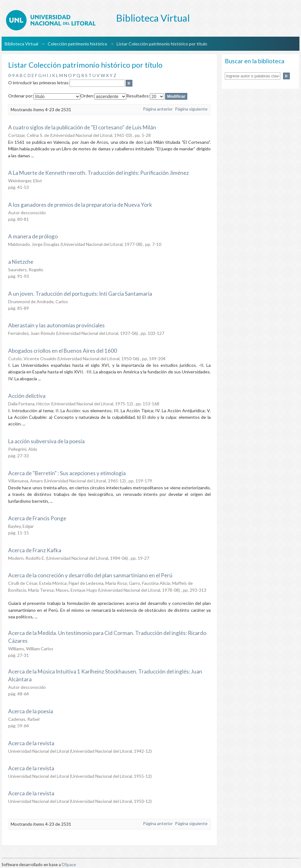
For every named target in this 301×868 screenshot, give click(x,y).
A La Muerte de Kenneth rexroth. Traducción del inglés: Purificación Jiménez (98, 173)
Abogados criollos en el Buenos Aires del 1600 (63, 351)
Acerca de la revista (31, 743)
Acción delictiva (27, 396)
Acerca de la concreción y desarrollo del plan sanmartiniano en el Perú (90, 575)
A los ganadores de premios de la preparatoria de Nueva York (80, 205)
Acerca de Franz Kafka (35, 550)
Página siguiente (191, 109)
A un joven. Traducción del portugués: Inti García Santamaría (80, 294)
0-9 (11, 75)
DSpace (69, 865)
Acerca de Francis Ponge (37, 518)
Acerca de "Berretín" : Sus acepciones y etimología (67, 473)
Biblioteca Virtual (21, 44)
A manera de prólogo (33, 236)
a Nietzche (21, 262)
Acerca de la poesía (31, 711)
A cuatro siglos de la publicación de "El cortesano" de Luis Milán (82, 127)
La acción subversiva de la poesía (46, 441)
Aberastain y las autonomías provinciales (56, 325)
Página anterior (158, 109)
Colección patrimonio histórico (77, 44)
